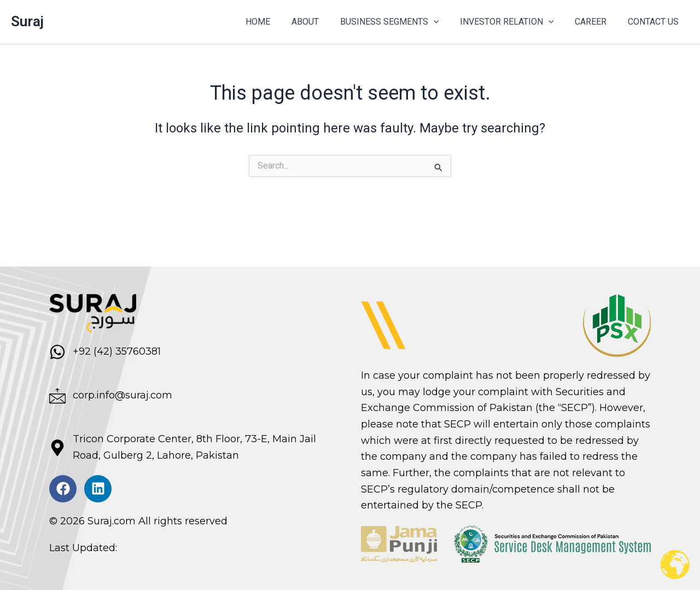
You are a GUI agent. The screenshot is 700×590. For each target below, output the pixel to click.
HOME (278, 22)
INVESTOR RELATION (516, 22)
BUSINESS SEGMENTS (402, 22)
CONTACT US (655, 22)
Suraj (27, 21)
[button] (446, 22)
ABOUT (322, 22)
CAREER (596, 22)
